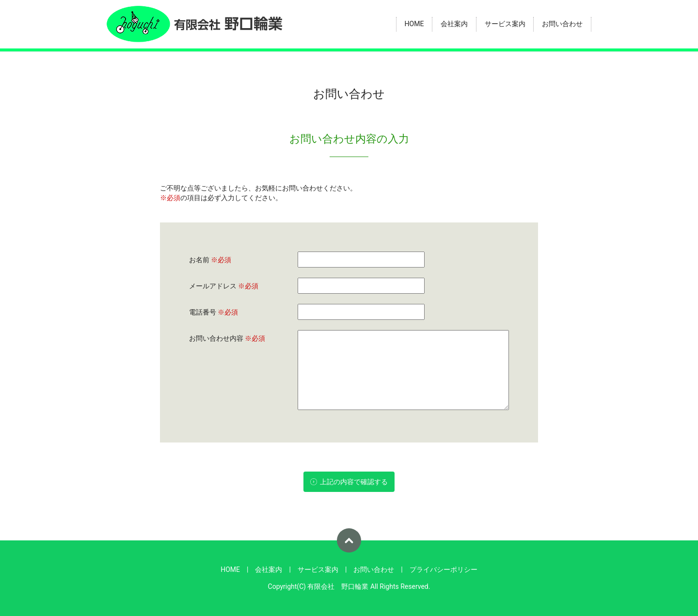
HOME (414, 24)
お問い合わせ (562, 24)
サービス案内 (505, 24)
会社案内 (454, 24)
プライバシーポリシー (444, 569)
